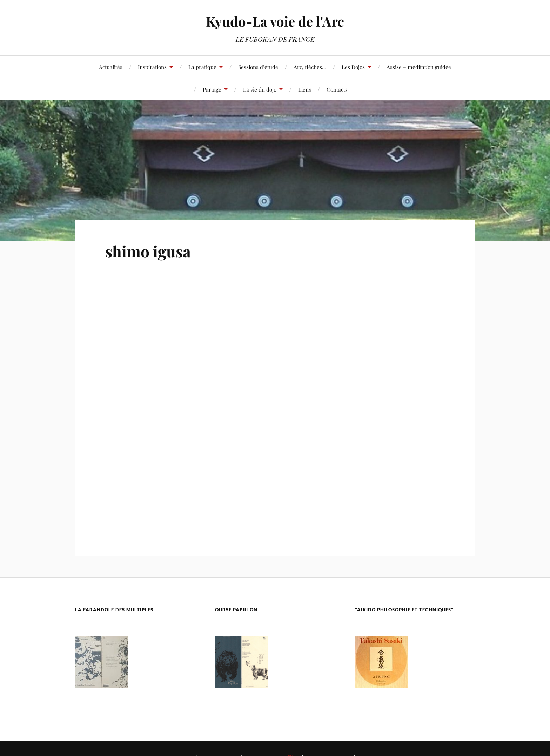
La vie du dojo (260, 89)
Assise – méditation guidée (419, 67)
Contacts (337, 89)
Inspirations (152, 67)
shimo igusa (148, 251)
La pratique (202, 67)
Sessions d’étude (258, 67)
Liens (305, 89)
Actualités (111, 67)
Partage (212, 89)
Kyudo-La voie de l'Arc (275, 21)
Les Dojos (353, 67)
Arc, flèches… (310, 67)
